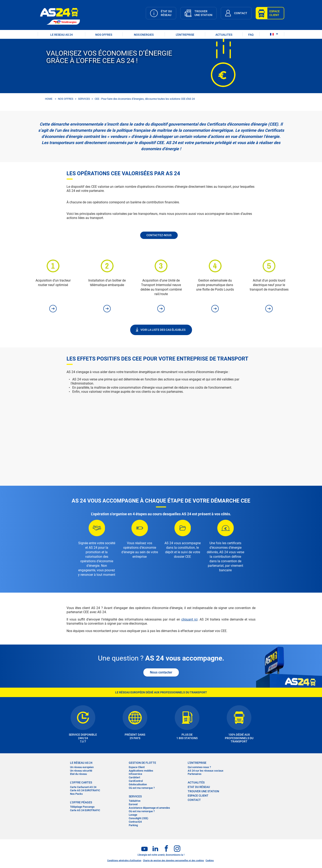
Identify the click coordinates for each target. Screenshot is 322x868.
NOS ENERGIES (144, 35)
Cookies (210, 861)
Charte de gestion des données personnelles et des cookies (173, 861)
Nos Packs (76, 794)
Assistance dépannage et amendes (149, 808)
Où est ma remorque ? (142, 788)
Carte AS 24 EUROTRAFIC (85, 790)
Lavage (133, 815)
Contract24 (135, 822)
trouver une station (203, 791)
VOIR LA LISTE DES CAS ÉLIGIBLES (163, 330)
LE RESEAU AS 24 (62, 35)
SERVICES (84, 99)
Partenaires (195, 774)
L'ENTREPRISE (185, 35)
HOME (49, 99)
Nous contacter (161, 672)
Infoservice (135, 774)
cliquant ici (189, 619)
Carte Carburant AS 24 (83, 787)
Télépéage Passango (82, 807)
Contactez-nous (159, 235)
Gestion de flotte (142, 763)
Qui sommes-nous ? (199, 767)
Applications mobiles (141, 771)
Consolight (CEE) (139, 818)
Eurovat (133, 804)
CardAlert (134, 777)
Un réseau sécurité (81, 771)
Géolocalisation (138, 784)
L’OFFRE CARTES (81, 782)
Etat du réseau (78, 774)
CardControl (136, 781)
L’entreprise (197, 763)
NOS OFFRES (104, 35)
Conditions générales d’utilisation (124, 861)
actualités (196, 782)
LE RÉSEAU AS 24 (81, 763)
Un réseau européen (82, 767)
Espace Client (137, 767)
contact (194, 800)
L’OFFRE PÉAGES (81, 802)
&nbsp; (161, 433)
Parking (133, 825)
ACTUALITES (224, 35)
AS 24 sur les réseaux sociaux (206, 771)
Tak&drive (135, 801)
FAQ (251, 35)
